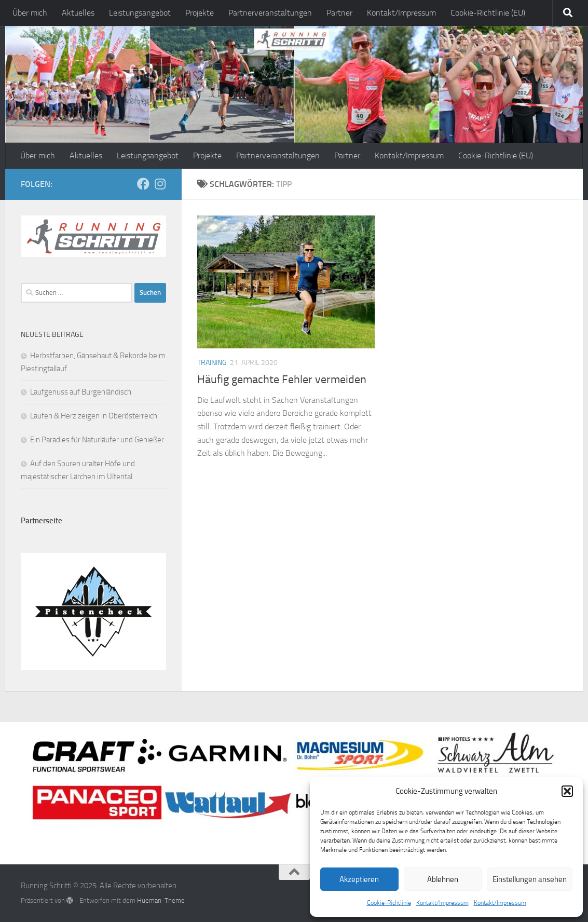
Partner (339, 13)
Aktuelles (78, 13)
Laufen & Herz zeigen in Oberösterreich (94, 416)
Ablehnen (443, 879)
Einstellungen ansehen (530, 879)
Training (212, 363)
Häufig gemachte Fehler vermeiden (282, 379)
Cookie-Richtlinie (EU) (488, 13)
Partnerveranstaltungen (270, 13)
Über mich (30, 13)
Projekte (200, 13)
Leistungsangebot (140, 13)
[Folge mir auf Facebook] (143, 184)
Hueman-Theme (161, 900)
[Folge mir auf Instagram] (160, 184)
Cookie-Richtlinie (389, 903)
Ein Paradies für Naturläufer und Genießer (97, 440)
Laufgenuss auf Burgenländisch (81, 392)
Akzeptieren (359, 879)
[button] (567, 791)
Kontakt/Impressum (442, 903)
